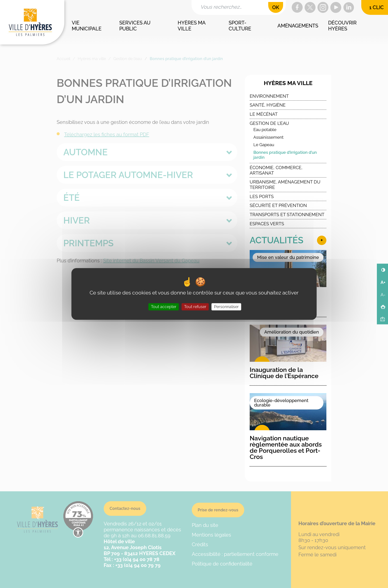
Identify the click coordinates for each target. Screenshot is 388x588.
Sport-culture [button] (240, 26)
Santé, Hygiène (268, 105)
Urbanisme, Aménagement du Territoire (285, 185)
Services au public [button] (135, 26)
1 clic (376, 7)
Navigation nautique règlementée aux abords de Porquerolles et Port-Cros (286, 447)
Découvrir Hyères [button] (343, 26)
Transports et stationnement (287, 215)
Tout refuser (195, 307)
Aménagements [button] (298, 26)
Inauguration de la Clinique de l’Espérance (284, 373)
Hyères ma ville (288, 83)
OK (276, 7)
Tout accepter (164, 307)
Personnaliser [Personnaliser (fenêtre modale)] (226, 307)
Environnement (269, 96)
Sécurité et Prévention (278, 205)
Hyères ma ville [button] (192, 26)
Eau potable (265, 130)
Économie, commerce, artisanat (276, 170)
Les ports (262, 196)
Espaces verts (267, 224)
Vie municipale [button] (87, 26)
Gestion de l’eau (269, 123)
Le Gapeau (264, 145)
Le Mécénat (264, 114)
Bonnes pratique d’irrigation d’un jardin (285, 155)
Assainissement (268, 137)
